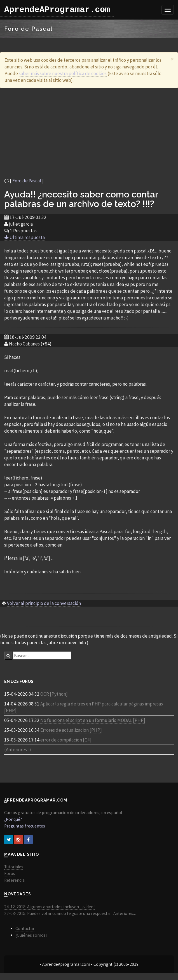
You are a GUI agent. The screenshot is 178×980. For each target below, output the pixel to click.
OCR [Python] (54, 694)
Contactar (25, 928)
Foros (10, 873)
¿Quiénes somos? (31, 935)
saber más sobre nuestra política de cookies (63, 73)
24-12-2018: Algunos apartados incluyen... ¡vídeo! (49, 907)
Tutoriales (14, 867)
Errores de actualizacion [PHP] (71, 730)
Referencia (14, 880)
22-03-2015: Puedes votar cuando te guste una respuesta (57, 913)
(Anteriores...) (18, 750)
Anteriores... (125, 913)
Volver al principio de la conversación (44, 603)
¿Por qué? (13, 819)
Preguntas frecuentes (25, 826)
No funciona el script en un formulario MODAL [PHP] (93, 720)
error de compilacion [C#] (66, 740)
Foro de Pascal (27, 181)
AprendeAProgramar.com (57, 10)
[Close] (172, 59)
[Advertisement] (89, 133)
